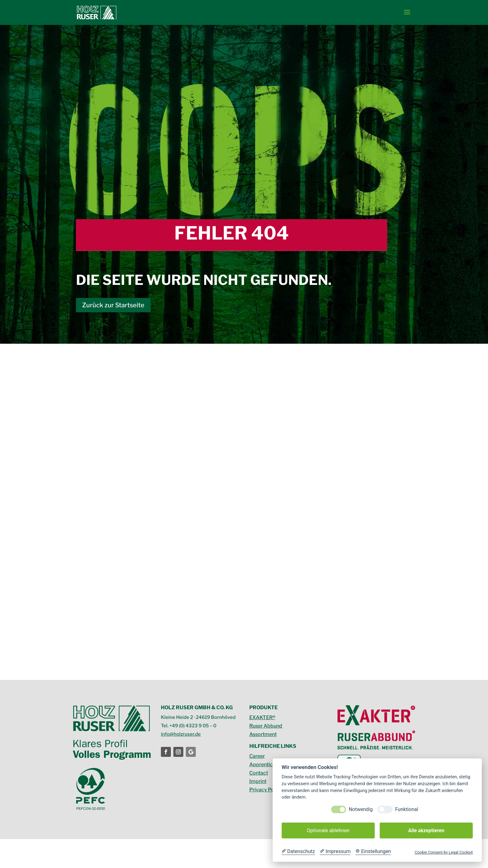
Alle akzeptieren (426, 830)
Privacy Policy (266, 790)
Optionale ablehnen (328, 830)
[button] (407, 12)
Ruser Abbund (266, 726)
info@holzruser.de (181, 734)
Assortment (263, 734)
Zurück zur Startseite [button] (113, 305)
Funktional (406, 809)
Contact (259, 773)
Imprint (258, 781)
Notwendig (361, 809)
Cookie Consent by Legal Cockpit (444, 852)
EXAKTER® (262, 717)
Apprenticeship (267, 764)
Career (257, 756)
